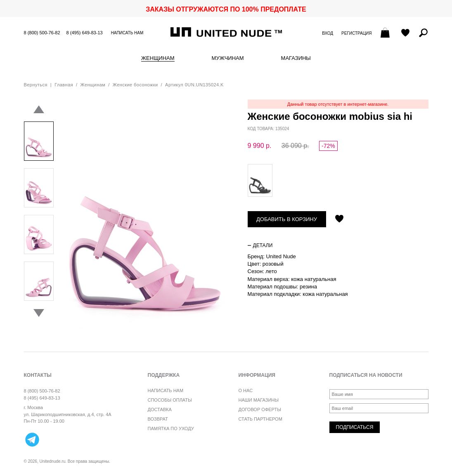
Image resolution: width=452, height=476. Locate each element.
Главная (64, 85)
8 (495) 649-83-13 (85, 33)
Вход (328, 33)
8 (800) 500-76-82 (42, 33)
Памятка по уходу (171, 428)
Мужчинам (228, 58)
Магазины (296, 58)
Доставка (160, 409)
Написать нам (127, 33)
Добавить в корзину (287, 219)
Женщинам (158, 58)
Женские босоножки (135, 85)
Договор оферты (260, 409)
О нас (246, 390)
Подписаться (355, 427)
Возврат (158, 419)
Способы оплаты (170, 400)
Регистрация (356, 33)
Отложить (339, 219)
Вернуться (36, 85)
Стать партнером (260, 419)
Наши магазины (259, 400)
